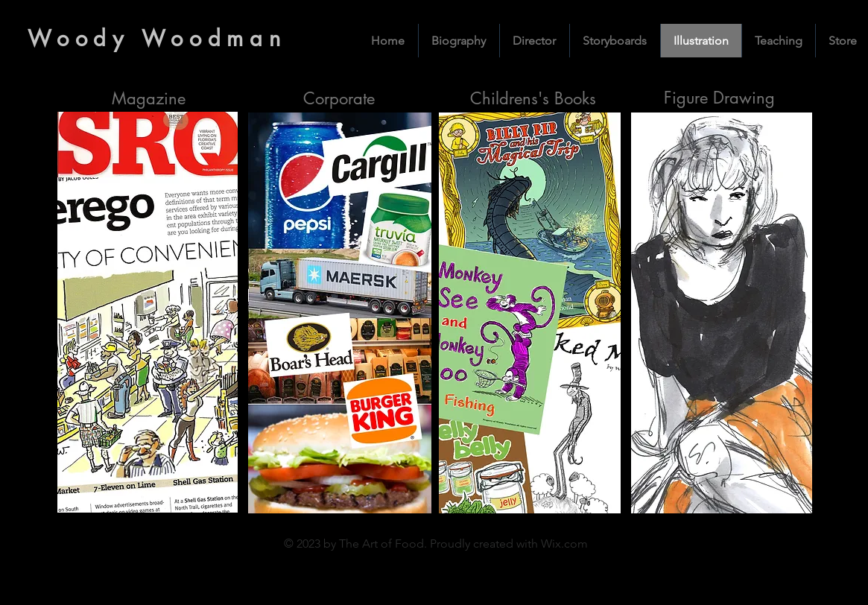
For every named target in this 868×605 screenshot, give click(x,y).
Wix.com (564, 544)
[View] (529, 313)
